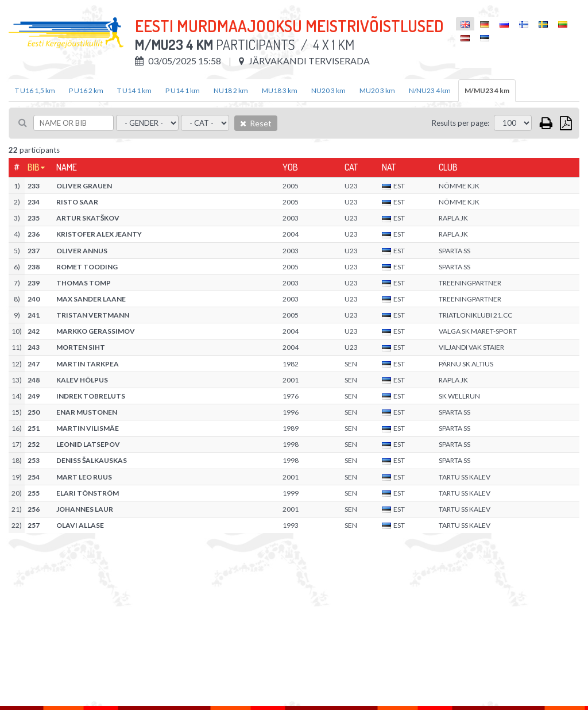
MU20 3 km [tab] (377, 90)
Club (448, 167)
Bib (34, 167)
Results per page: (461, 123)
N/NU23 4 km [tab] (430, 90)
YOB (290, 167)
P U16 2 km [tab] (86, 90)
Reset (256, 123)
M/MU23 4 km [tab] (487, 90)
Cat (351, 167)
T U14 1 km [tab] (134, 90)
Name (67, 167)
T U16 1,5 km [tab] (35, 90)
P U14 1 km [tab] (183, 90)
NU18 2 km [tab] (231, 90)
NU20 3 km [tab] (328, 90)
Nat (389, 167)
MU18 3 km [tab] (280, 90)
